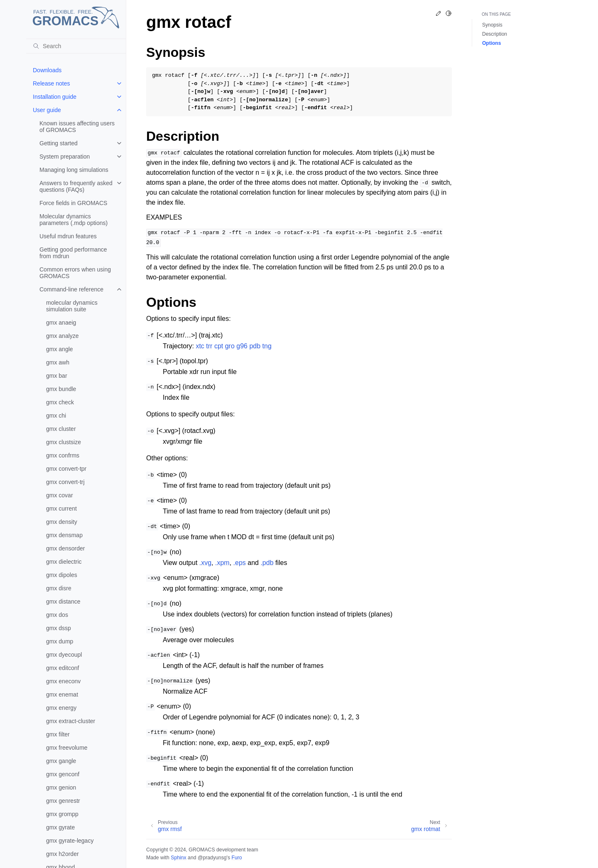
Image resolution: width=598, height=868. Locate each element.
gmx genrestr (63, 801)
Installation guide (55, 97)
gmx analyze (62, 336)
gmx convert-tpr (66, 469)
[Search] (76, 46)
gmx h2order (62, 854)
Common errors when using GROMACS (75, 273)
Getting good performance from (73, 253)
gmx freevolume (67, 748)
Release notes (51, 83)
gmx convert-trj (65, 482)
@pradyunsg (212, 858)
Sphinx (178, 858)
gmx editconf (62, 668)
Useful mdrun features (68, 236)
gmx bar (57, 376)
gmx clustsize (64, 442)
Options (491, 43)
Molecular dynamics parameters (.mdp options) (74, 220)
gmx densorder (65, 548)
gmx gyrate (60, 827)
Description (495, 34)
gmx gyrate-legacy (70, 841)
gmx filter (58, 734)
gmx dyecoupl (64, 655)
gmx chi (56, 416)
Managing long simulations (74, 170)
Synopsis (492, 25)
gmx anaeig (61, 323)
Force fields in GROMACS (73, 203)
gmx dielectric (64, 562)
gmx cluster (61, 429)
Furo (237, 858)
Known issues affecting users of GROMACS (77, 127)
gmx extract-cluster (71, 721)
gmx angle (60, 349)
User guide (47, 110)
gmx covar (60, 495)
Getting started (59, 143)
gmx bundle (61, 389)
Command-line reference (71, 289)
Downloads (47, 70)
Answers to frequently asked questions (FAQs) (76, 186)
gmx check (60, 402)
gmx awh (58, 362)
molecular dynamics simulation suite (72, 306)
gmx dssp (59, 628)
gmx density (62, 522)
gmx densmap (64, 535)
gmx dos (57, 615)
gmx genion (61, 787)
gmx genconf (63, 774)
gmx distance (63, 601)
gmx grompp (62, 814)
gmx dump (60, 641)
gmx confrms (63, 455)
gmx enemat (62, 694)
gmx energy (61, 708)
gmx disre (59, 588)
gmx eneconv (63, 681)
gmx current (61, 509)
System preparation (65, 156)
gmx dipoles (62, 575)
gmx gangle (61, 761)
